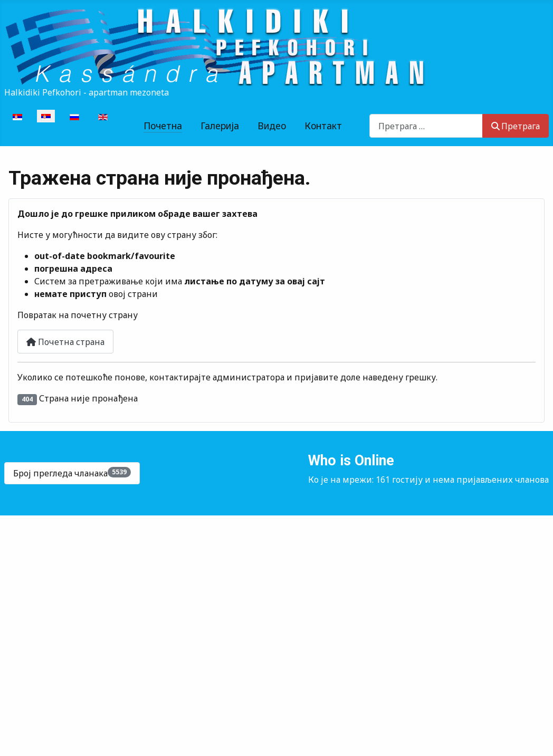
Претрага (516, 126)
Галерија (220, 126)
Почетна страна (65, 342)
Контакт (323, 126)
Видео (272, 126)
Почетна (163, 126)
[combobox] (426, 126)
